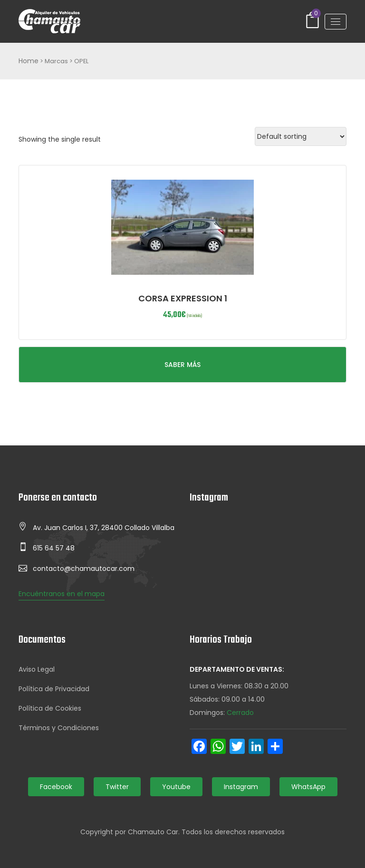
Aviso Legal (37, 669)
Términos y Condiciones (59, 728)
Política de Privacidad (54, 689)
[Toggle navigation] (336, 22)
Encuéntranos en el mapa (62, 594)
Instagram (241, 787)
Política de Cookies (50, 708)
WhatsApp (308, 787)
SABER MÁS (182, 365)
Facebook (56, 787)
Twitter (117, 787)
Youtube (176, 787)
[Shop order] (301, 136)
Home (29, 61)
